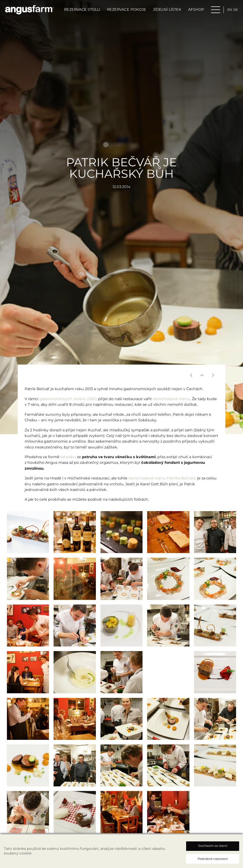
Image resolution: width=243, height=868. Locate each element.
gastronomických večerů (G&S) (68, 400)
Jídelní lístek (163, 11)
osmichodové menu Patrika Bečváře (162, 480)
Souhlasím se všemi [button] (213, 846)
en (226, 11)
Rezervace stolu (78, 11)
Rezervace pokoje (123, 11)
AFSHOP (192, 11)
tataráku (68, 458)
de (233, 11)
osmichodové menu (171, 400)
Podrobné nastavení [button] (213, 859)
